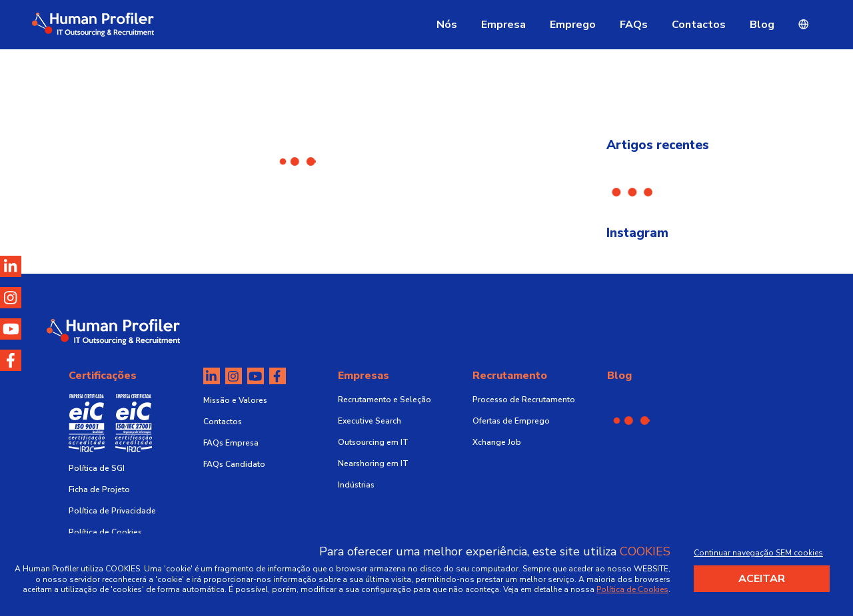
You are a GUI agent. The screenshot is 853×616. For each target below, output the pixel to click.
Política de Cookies (105, 532)
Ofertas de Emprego (511, 421)
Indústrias (356, 485)
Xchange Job (497, 442)
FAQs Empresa (231, 443)
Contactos (699, 25)
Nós (447, 25)
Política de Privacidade (112, 511)
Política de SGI (97, 468)
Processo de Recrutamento (524, 400)
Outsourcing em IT (373, 442)
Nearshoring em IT (373, 463)
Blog (762, 25)
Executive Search (370, 421)
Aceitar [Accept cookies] (762, 579)
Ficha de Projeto (99, 489)
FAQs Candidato (234, 464)
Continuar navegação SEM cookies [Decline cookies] (758, 553)
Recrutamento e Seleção (385, 400)
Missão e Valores (235, 400)
